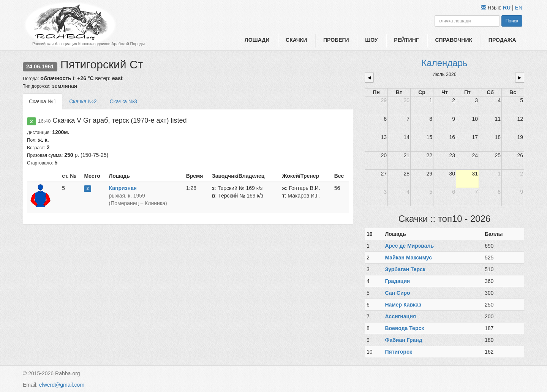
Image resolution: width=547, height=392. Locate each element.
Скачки (296, 40)
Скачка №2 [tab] (83, 101)
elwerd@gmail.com (62, 385)
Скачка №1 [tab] (43, 101)
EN (519, 8)
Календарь (444, 63)
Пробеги (336, 40)
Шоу (371, 40)
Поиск (512, 21)
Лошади (257, 40)
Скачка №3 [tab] (123, 101)
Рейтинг (406, 40)
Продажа (502, 40)
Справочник (454, 40)
